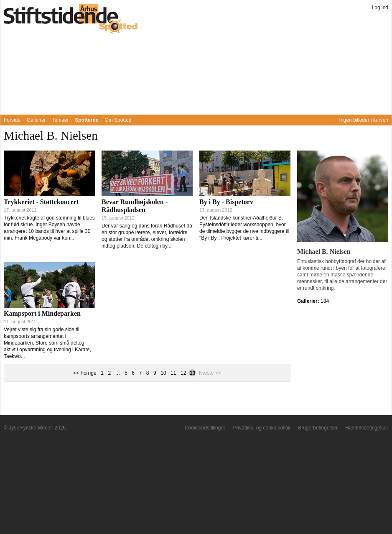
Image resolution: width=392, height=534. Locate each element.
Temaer (60, 120)
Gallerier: (309, 301)
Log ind (380, 8)
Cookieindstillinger (205, 428)
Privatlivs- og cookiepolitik (261, 428)
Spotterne (87, 120)
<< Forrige (85, 373)
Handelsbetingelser (367, 428)
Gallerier (36, 120)
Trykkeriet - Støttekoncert (41, 202)
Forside (12, 120)
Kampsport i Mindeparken (42, 313)
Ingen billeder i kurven (364, 120)
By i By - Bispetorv (226, 202)
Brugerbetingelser (318, 428)
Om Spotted (118, 120)
